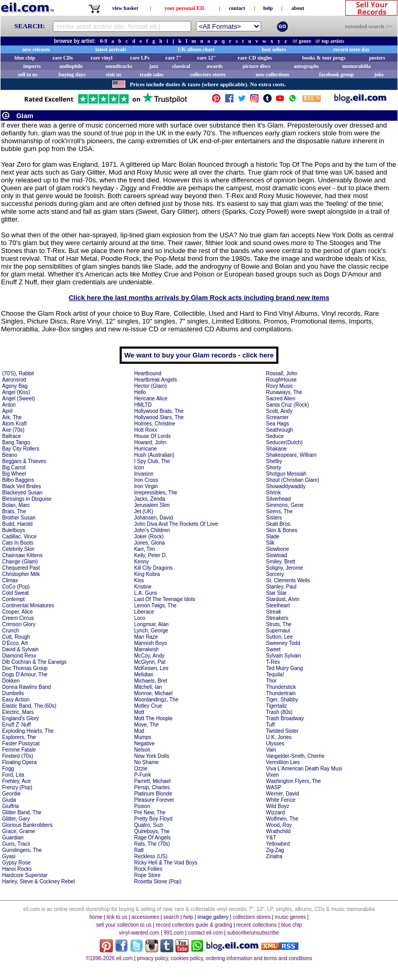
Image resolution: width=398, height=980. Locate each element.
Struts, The (279, 624)
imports (32, 66)
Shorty (273, 468)
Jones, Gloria (150, 543)
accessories (145, 917)
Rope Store (148, 875)
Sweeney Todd (283, 643)
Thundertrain (281, 693)
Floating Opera (19, 762)
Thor (271, 681)
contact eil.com (206, 933)
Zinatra (274, 856)
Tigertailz (276, 706)
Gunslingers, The (22, 850)
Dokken (11, 681)
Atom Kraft (14, 424)
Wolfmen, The (282, 819)
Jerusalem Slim (152, 505)
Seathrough (279, 430)
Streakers (277, 618)
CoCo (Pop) (16, 587)
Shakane (276, 449)
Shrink (273, 493)
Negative (144, 743)
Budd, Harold (17, 524)
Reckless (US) (151, 856)
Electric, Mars (18, 712)
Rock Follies (148, 869)
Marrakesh (147, 649)
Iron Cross (146, 480)
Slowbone (277, 549)
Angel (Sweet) (19, 399)
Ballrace (11, 436)
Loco (140, 618)
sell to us (28, 74)
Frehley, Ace (16, 781)
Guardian (13, 838)
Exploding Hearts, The (28, 731)
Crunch (10, 631)
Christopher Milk (21, 574)
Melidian (144, 675)
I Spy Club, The (152, 461)
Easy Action (16, 700)
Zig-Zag (275, 850)
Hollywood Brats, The (159, 411)
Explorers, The (19, 737)
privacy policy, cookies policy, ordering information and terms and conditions (224, 958)
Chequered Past (21, 568)
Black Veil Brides (21, 486)
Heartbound (148, 373)
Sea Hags (277, 424)
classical (181, 66)
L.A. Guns (146, 593)
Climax (10, 580)
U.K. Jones (279, 737)
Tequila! (275, 675)
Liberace (144, 612)
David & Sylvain (20, 649)
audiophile (71, 66)
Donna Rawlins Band (26, 687)
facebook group (336, 74)
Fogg (8, 769)
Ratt (139, 850)
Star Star (276, 593)
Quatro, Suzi (149, 825)
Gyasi (9, 856)
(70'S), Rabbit (18, 373)
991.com (173, 933)
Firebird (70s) (17, 756)
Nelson (142, 750)
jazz (154, 66)
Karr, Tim (145, 549)
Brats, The (14, 511)
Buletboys (14, 530)
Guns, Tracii (16, 844)
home (96, 917)
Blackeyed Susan (22, 493)
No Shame (147, 762)
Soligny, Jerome (284, 568)
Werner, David (282, 794)
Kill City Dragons (154, 568)
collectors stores (208, 74)
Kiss (139, 580)
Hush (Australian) (154, 455)
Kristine (143, 587)
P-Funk (143, 775)
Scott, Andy (279, 411)
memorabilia (356, 66)
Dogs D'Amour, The (25, 675)
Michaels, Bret (151, 681)
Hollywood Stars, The (159, 417)
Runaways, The (284, 392)
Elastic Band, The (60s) (29, 706)
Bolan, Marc (16, 505)
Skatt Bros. (279, 524)
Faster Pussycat (21, 743)
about (298, 8)
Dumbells (13, 693)
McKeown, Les (151, 668)
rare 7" (173, 58)
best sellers (274, 49)
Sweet (273, 649)
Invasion (144, 474)
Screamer (277, 417)
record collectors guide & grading (194, 925)
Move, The (147, 725)
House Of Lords (153, 436)
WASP (273, 787)
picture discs (256, 66)
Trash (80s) (279, 712)
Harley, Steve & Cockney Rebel (38, 881)
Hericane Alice (151, 399)
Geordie (11, 794)
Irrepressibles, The (156, 493)
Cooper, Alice (17, 612)
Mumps (143, 737)
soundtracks (119, 66)
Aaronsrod (14, 380)
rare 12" (206, 58)
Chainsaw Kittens (22, 555)
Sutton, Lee (279, 637)
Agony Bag (15, 386)
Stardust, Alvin (283, 599)
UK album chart (196, 49)
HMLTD (143, 405)
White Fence (280, 800)
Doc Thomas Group (25, 668)
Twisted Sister (282, 731)
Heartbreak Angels (156, 380)
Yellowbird (278, 844)
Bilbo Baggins (18, 480)
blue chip (25, 58)
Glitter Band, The (22, 812)
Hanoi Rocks (17, 869)
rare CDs (62, 58)
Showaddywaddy (286, 486)
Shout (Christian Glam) (292, 480)
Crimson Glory (19, 624)
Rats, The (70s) (152, 844)
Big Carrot (14, 468)
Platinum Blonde (153, 794)
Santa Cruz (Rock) (287, 405)
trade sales (152, 74)
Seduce (275, 436)
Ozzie (141, 769)
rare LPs (140, 58)
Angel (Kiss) (16, 392)
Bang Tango (16, 442)
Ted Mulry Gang (284, 668)
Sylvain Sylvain (283, 656)
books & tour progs (324, 58)
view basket (125, 8)
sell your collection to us (124, 925)
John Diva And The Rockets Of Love (176, 524)
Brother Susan (19, 518)
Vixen (272, 775)
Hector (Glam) (151, 386)
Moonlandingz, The (156, 700)
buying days (72, 74)
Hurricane (145, 449)
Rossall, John (282, 373)
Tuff (270, 725)
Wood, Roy (279, 825)
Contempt (13, 599)
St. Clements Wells (288, 580)
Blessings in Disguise (27, 499)
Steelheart (278, 606)
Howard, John (150, 442)
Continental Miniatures (28, 606)
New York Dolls (152, 756)
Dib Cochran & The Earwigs (34, 662)
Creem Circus (18, 618)
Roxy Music (279, 386)
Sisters (274, 518)
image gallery (213, 917)
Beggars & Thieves (24, 461)
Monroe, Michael (154, 693)
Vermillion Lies (283, 762)
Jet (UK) (144, 511)
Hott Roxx (146, 430)
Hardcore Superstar (25, 875)
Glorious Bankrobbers (27, 825)
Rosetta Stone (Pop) (158, 881)
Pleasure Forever (154, 800)
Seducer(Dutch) (284, 442)
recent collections (257, 925)
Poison (142, 806)
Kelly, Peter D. (151, 555)
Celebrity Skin (18, 549)
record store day (352, 49)
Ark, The (12, 417)
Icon (139, 468)
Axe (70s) (13, 430)
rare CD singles (255, 58)
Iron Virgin (146, 486)
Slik (270, 543)
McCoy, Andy (149, 656)
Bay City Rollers (21, 449)
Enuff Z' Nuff (16, 725)
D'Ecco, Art (15, 643)
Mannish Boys (151, 643)
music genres (290, 917)
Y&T (271, 838)
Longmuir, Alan (151, 624)
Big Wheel (14, 474)
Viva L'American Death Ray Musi (304, 769)
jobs (379, 74)
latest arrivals (111, 49)
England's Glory (20, 718)
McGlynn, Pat (150, 662)
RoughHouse (281, 380)
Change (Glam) (20, 562)
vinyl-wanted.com (139, 933)
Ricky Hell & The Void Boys (166, 863)
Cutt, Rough (16, 637)
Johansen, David (154, 518)
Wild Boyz (277, 806)
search (171, 917)
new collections (273, 74)
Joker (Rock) (149, 537)
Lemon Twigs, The (155, 606)
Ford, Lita (13, 775)
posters (377, 58)
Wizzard (275, 812)
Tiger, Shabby (282, 700)
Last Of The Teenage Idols (165, 599)
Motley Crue (148, 706)
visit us (113, 74)
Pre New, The (150, 812)
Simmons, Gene (285, 505)
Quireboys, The (152, 831)
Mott (139, 712)
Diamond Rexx (19, 656)
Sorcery (275, 574)
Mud (139, 731)
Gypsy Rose (16, 863)
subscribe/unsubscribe (253, 933)
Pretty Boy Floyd (153, 819)
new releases (36, 49)
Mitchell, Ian (148, 687)
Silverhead (278, 499)
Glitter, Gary (16, 819)
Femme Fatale (19, 750)
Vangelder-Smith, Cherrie (295, 756)
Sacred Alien (280, 399)
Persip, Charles (152, 787)
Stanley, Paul (281, 587)
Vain (271, 750)
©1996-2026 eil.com (109, 958)
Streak (273, 612)
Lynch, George (151, 631)
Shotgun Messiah (286, 474)
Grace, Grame (19, 831)
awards (214, 66)
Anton (9, 405)
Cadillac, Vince (19, 537)
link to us (117, 917)
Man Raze (146, 637)
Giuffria (10, 806)
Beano (10, 455)
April (7, 411)
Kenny (142, 562)
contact (237, 8)
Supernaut (278, 631)
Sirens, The (279, 511)
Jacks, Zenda (150, 499)
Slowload (277, 555)
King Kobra (147, 574)
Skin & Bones (282, 530)
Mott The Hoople (154, 718)
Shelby (274, 461)
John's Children (152, 530)
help (268, 8)
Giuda (9, 800)
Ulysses (275, 743)
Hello (140, 392)
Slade (273, 537)
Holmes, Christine (155, 424)
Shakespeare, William (291, 455)
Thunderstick (281, 687)
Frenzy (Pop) (17, 787)
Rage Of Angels (153, 838)
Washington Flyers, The (293, 781)
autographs (306, 66)
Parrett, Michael (153, 781)
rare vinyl (102, 58)
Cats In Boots (18, 543)
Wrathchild (278, 831)
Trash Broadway (285, 718)
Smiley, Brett (280, 562)
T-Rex (273, 662)
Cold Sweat (15, 593)
